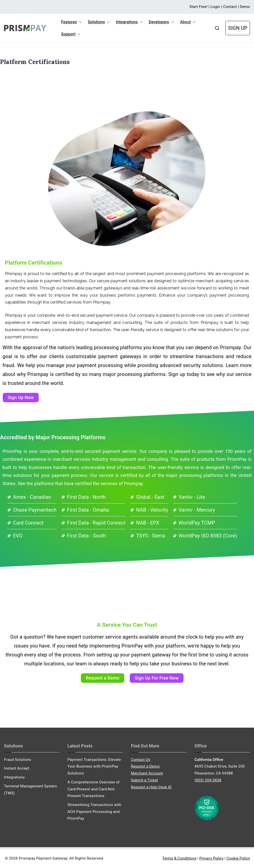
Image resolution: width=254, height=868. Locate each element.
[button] (79, 22)
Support (71, 34)
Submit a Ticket (144, 780)
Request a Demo (145, 766)
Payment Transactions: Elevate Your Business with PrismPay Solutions (94, 766)
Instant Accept (17, 768)
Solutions (99, 22)
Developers (161, 22)
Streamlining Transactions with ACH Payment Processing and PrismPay (94, 812)
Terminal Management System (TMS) (31, 790)
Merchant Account (147, 773)
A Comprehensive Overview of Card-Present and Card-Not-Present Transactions (94, 789)
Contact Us (141, 760)
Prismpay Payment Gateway (43, 858)
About (188, 22)
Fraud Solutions (18, 760)
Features (71, 22)
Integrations (129, 22)
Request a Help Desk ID (151, 787)
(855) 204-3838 (208, 780)
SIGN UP (238, 28)
